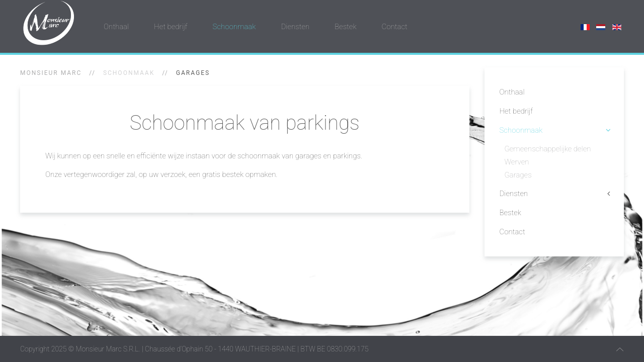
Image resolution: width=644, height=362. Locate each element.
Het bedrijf (171, 27)
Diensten (295, 27)
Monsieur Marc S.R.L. (108, 349)
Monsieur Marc (51, 73)
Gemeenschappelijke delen (548, 149)
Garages (518, 175)
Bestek (345, 27)
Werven (517, 162)
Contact (395, 27)
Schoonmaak (234, 27)
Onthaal (116, 27)
